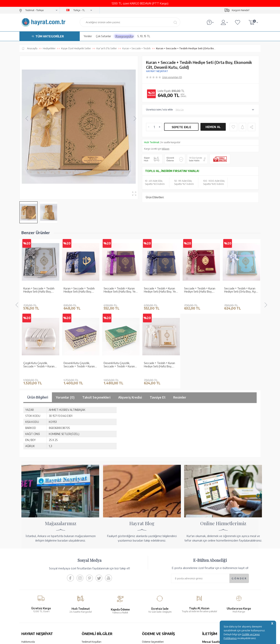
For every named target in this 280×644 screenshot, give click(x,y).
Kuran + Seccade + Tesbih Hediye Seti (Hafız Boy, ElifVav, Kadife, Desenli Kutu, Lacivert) (40, 290)
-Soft (120, 639)
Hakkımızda (28, 561)
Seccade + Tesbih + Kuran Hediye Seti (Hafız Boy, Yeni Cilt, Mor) (81, 290)
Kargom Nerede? (241, 10)
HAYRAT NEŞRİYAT (157, 71)
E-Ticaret (129, 639)
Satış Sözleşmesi (91, 571)
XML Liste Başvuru (32, 576)
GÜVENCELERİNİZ (101, 610)
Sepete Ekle (181, 127)
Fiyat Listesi (28, 592)
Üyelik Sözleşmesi (92, 576)
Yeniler (88, 36)
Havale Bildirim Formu (154, 571)
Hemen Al (213, 127)
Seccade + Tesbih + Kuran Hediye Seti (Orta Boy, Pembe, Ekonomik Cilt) (240, 290)
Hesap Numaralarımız (154, 566)
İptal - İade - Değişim (154, 589)
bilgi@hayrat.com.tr (214, 589)
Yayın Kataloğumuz (32, 587)
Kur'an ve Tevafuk (31, 581)
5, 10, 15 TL (144, 36)
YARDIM (153, 610)
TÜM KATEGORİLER (50, 36)
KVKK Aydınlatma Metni (95, 587)
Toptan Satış (28, 571)
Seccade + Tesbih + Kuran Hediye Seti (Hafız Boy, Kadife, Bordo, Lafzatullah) (160, 290)
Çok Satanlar (103, 36)
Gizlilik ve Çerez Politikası (96, 581)
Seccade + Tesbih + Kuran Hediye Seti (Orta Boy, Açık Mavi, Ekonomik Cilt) (201, 290)
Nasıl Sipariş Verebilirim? (156, 595)
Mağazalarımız (30, 566)
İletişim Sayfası (211, 595)
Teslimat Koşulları (91, 561)
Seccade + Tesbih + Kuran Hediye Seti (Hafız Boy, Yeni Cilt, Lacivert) (121, 290)
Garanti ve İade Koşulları (95, 566)
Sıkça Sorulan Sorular (94, 592)
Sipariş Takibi (149, 584)
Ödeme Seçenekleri (153, 561)
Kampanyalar (124, 36)
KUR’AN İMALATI (38, 610)
